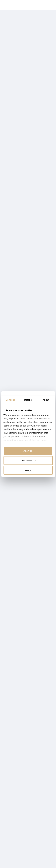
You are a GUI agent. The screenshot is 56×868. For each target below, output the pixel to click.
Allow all (28, 451)
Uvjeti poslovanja (12, 809)
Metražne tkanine (23, 41)
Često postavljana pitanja (16, 814)
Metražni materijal (12, 719)
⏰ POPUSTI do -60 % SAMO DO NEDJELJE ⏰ (28, 3)
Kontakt (7, 797)
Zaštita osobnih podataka (16, 805)
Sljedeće (51, 708)
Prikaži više (7, 44)
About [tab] (46, 400)
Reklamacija (9, 801)
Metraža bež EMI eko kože (22, 492)
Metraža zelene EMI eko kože (24, 684)
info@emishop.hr (42, 796)
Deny (28, 470)
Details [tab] (28, 400)
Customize (28, 460)
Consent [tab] (10, 400)
